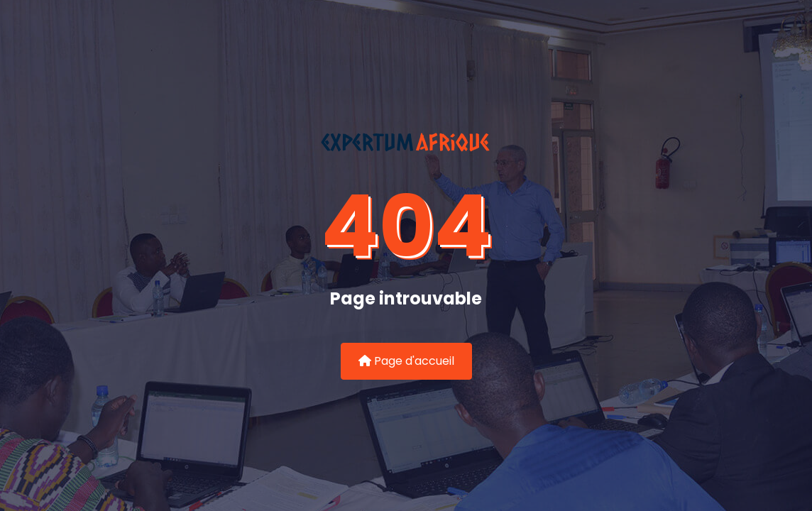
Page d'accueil (406, 361)
